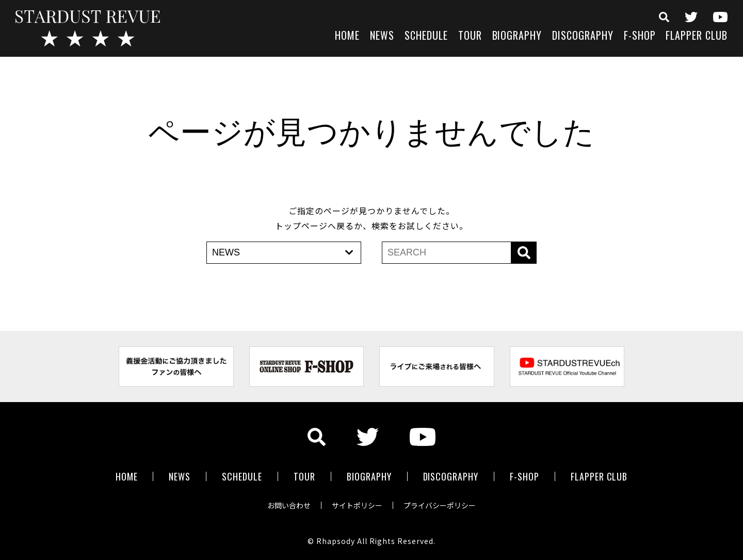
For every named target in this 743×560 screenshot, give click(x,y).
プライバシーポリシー (440, 505)
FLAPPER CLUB (697, 36)
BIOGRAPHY (517, 36)
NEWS (382, 36)
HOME (347, 36)
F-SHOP (640, 36)
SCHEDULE (426, 36)
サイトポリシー (357, 505)
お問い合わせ (289, 505)
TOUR (470, 36)
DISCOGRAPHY (583, 36)
